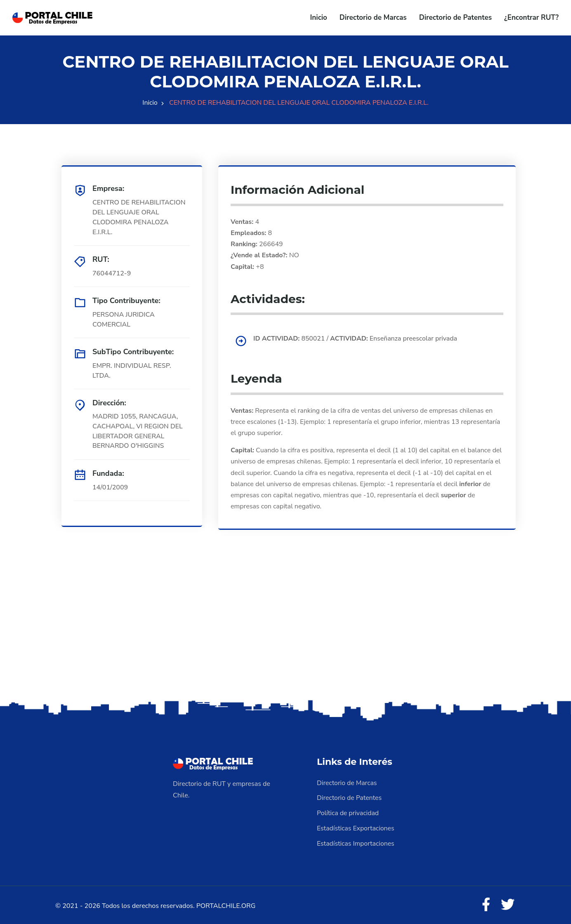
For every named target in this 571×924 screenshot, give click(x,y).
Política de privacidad (348, 812)
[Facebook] (485, 903)
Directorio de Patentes (455, 18)
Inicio (319, 18)
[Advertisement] (285, 632)
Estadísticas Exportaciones (356, 827)
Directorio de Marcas (373, 18)
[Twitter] (507, 903)
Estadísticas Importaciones (356, 842)
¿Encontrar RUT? (531, 18)
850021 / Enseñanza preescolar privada (356, 339)
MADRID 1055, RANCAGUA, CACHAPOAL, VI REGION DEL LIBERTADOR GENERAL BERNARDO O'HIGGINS (138, 432)
